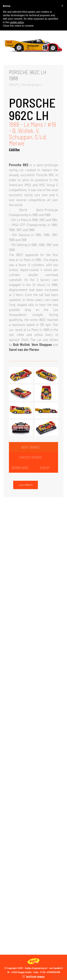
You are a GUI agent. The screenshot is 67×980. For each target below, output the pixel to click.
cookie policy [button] (17, 22)
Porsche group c (31, 85)
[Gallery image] (33, 45)
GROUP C (14, 85)
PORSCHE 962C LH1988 (28, 75)
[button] (62, 6)
